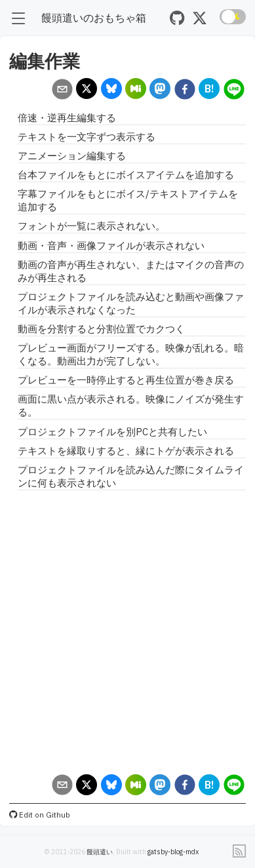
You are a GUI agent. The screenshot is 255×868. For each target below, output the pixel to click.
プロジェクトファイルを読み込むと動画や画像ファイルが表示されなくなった (131, 303)
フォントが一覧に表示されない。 (91, 226)
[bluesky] (111, 90)
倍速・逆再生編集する (67, 118)
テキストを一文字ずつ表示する (87, 137)
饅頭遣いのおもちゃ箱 (94, 17)
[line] (234, 90)
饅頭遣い (100, 852)
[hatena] (209, 90)
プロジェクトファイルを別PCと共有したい (112, 432)
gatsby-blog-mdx (173, 852)
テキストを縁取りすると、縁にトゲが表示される (126, 451)
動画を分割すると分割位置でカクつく (101, 329)
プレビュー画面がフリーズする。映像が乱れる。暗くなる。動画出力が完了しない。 (131, 354)
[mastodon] (160, 90)
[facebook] (185, 90)
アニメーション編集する (72, 156)
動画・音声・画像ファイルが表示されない (111, 246)
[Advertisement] (123, 632)
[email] (62, 90)
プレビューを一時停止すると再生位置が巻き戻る (126, 380)
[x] (87, 90)
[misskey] (136, 90)
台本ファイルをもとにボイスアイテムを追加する (126, 175)
